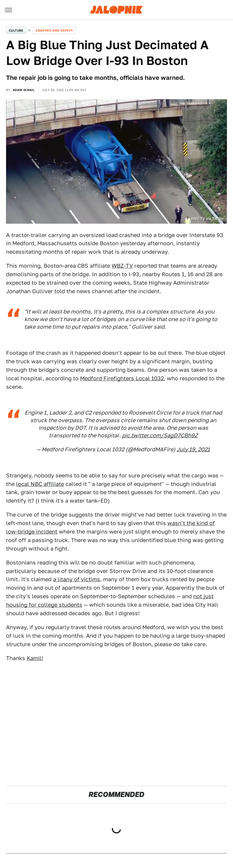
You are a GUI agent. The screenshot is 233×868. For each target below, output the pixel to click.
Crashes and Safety (54, 30)
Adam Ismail (24, 90)
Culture (16, 30)
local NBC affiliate (40, 484)
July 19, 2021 (193, 449)
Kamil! (35, 658)
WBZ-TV (122, 266)
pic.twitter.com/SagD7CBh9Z (160, 435)
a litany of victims (77, 579)
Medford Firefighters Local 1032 (122, 378)
